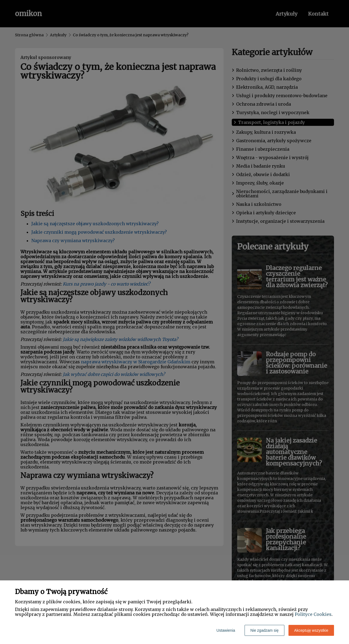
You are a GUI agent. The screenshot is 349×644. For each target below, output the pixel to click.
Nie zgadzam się (264, 630)
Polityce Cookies (313, 614)
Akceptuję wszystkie (311, 630)
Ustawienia (226, 630)
